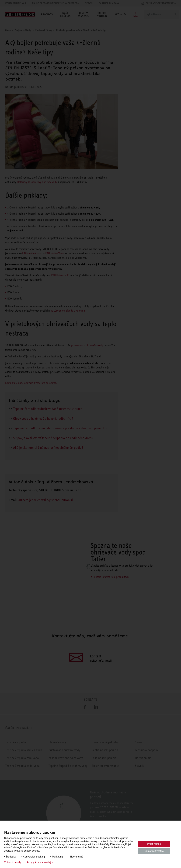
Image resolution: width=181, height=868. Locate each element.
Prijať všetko (154, 844)
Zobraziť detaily (13, 862)
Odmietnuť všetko (154, 851)
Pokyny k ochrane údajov (40, 862)
